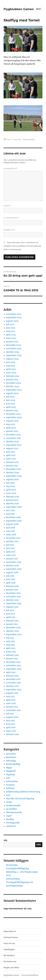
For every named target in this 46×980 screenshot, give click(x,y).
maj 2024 (11, 366)
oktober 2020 (13, 472)
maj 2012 (10, 696)
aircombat (11, 754)
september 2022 (14, 417)
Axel (9, 139)
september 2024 (14, 355)
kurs (8, 795)
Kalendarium (10, 931)
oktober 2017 (12, 541)
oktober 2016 (12, 565)
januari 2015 (12, 624)
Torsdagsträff (13, 823)
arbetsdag (11, 761)
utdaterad (11, 826)
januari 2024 (12, 379)
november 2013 (13, 665)
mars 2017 (11, 555)
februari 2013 (12, 676)
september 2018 (14, 521)
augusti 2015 (12, 607)
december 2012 (13, 679)
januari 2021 (12, 466)
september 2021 (14, 445)
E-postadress (11, 218)
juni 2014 (10, 641)
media (9, 802)
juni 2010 (10, 721)
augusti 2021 (12, 448)
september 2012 (14, 690)
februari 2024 (13, 376)
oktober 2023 (13, 386)
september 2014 (14, 634)
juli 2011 (10, 714)
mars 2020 (11, 493)
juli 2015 (10, 610)
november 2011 (13, 710)
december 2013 (13, 662)
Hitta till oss (9, 943)
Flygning (10, 774)
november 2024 (14, 348)
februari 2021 (12, 462)
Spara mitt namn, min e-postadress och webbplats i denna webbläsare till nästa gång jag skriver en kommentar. (22, 246)
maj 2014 (10, 645)
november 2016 (14, 562)
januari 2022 (12, 431)
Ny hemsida (12, 865)
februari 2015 (12, 621)
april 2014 (11, 648)
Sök (5, 840)
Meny (38, 9)
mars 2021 (11, 459)
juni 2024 (11, 362)
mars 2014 (11, 652)
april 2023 (11, 407)
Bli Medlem (9, 955)
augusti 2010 (12, 717)
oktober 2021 (12, 441)
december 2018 (13, 517)
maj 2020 (11, 486)
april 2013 (11, 672)
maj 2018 (10, 531)
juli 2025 (10, 324)
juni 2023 (11, 400)
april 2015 (11, 617)
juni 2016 (10, 579)
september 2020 (14, 476)
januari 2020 (12, 500)
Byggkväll (11, 771)
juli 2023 (10, 397)
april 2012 (11, 700)
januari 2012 (12, 707)
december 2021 (13, 435)
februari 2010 (12, 734)
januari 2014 (12, 659)
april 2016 (11, 583)
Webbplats (9, 230)
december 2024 (13, 345)
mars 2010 (11, 731)
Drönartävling (13, 879)
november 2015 (13, 596)
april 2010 (11, 727)
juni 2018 (10, 528)
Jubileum (10, 788)
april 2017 (11, 552)
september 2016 (14, 569)
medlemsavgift (13, 805)
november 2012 (13, 683)
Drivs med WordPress (30, 975)
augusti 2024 (12, 359)
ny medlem (11, 809)
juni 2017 (10, 548)
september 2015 (14, 603)
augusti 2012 (12, 693)
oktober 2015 (12, 600)
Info (8, 778)
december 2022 (13, 414)
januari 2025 (12, 342)
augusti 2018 (12, 524)
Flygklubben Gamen (19, 9)
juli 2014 (10, 638)
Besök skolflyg (29, 139)
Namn (7, 206)
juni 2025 (11, 328)
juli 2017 (10, 545)
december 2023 (13, 383)
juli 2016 (10, 576)
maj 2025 (11, 331)
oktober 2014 (12, 631)
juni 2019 (10, 510)
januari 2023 (12, 410)
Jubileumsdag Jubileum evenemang (23, 792)
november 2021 (13, 438)
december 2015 (13, 593)
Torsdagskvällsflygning (17, 868)
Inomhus (10, 785)
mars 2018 (11, 534)
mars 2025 (11, 338)
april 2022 (11, 428)
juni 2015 (10, 614)
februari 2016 (12, 586)
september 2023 (14, 390)
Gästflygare (9, 949)
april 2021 (11, 455)
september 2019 (14, 507)
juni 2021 (10, 452)
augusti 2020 (12, 479)
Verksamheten (11, 937)
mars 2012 (11, 703)
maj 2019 (10, 514)
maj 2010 (10, 724)
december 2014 (13, 627)
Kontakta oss (10, 961)
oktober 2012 (12, 686)
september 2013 (14, 669)
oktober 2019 (12, 503)
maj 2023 (10, 404)
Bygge (9, 768)
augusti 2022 (12, 421)
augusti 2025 (12, 321)
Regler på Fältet (11, 968)
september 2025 (14, 317)
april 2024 (11, 369)
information (12, 781)
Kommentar (10, 169)
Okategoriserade (14, 812)
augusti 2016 (12, 572)
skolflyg (10, 819)
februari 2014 (12, 655)
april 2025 (11, 335)
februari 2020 (13, 497)
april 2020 (11, 490)
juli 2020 (10, 483)
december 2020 (13, 469)
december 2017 (13, 538)
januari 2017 (12, 559)
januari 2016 (12, 590)
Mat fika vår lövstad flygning (20, 799)
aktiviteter (11, 757)
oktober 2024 (13, 352)
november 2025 (14, 314)
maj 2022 (11, 424)
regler (9, 816)
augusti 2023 (12, 393)
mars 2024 (11, 373)
